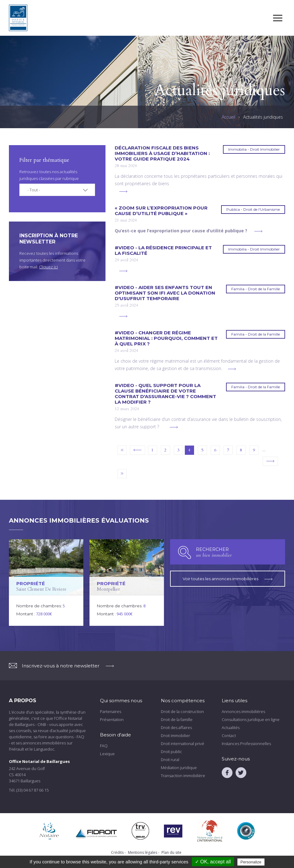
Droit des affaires (176, 727)
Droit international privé (183, 744)
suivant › (270, 461)
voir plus (123, 192)
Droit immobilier (175, 736)
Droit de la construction (182, 711)
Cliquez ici (48, 267)
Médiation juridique (179, 768)
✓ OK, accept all (213, 862)
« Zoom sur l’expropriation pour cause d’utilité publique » (161, 211)
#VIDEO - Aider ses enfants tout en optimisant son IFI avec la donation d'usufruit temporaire (165, 293)
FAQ (104, 746)
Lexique (107, 754)
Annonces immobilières (243, 711)
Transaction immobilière (183, 776)
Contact (229, 736)
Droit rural (170, 760)
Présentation (112, 719)
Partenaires (111, 711)
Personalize (251, 862)
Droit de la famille (177, 719)
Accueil (228, 117)
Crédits (117, 852)
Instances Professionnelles (246, 744)
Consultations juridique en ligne (251, 719)
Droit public (171, 752)
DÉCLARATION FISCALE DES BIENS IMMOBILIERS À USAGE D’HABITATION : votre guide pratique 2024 (162, 153)
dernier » (122, 474)
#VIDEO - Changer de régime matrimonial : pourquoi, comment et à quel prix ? (166, 338)
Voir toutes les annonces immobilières (228, 579)
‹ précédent (137, 450)
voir (46, 583)
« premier (122, 450)
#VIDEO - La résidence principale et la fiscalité (163, 251)
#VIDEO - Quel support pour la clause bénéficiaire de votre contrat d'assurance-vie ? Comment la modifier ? (165, 394)
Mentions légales (143, 852)
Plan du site (171, 852)
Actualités (231, 727)
